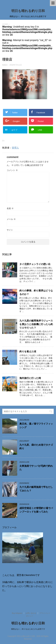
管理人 (15, 148)
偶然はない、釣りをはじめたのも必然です (28, 629)
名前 (10, 208)
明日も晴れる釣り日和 (28, 11)
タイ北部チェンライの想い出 (35, 264)
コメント (12, 170)
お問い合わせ (31, 613)
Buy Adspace (17, 613)
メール (11, 219)
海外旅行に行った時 (30, 378)
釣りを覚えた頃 (28, 351)
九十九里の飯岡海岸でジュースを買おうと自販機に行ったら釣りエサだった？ (36, 324)
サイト (10, 230)
